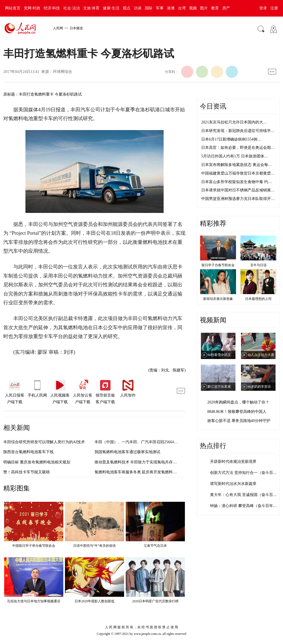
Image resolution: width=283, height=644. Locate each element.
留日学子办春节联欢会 (218, 265)
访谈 (138, 8)
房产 (226, 8)
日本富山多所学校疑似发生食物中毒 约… (237, 182)
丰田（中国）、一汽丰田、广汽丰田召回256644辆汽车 (141, 442)
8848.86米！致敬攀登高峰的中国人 (237, 412)
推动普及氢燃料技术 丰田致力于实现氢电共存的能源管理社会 (147, 462)
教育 (215, 8)
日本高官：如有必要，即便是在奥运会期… (238, 148)
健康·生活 (111, 8)
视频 (193, 8)
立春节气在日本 (155, 546)
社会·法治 (72, 8)
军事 (160, 8)
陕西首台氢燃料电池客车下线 (28, 452)
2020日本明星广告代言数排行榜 (155, 601)
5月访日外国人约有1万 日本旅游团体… (235, 156)
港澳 (171, 8)
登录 (263, 8)
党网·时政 (32, 8)
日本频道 (76, 28)
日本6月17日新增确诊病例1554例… (231, 139)
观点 (127, 8)
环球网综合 (62, 72)
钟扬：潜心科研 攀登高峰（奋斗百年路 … (246, 506)
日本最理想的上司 (258, 299)
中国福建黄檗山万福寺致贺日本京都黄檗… (238, 173)
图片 (204, 8)
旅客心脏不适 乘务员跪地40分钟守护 (239, 421)
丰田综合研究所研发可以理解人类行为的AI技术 (44, 442)
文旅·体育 (91, 8)
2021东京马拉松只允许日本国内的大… (234, 122)
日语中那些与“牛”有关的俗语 (95, 546)
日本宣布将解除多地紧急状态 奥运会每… (237, 165)
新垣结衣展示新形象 (218, 299)
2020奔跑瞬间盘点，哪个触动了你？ (238, 402)
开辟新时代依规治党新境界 (233, 462)
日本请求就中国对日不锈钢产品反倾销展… (238, 190)
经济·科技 (52, 8)
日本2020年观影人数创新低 (95, 601)
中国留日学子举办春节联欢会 (34, 546)
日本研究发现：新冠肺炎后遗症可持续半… (238, 131)
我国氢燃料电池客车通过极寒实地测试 (127, 452)
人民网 (58, 28)
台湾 (182, 8)
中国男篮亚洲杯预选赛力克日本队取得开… (238, 199)
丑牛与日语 (258, 265)
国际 (149, 8)
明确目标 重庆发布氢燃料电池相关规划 (37, 462)
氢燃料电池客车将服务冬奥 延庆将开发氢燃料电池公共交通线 (147, 472)
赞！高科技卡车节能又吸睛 (27, 472)
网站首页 (13, 8)
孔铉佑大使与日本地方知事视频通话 (34, 601)
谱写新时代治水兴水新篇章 (233, 484)
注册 (274, 8)
